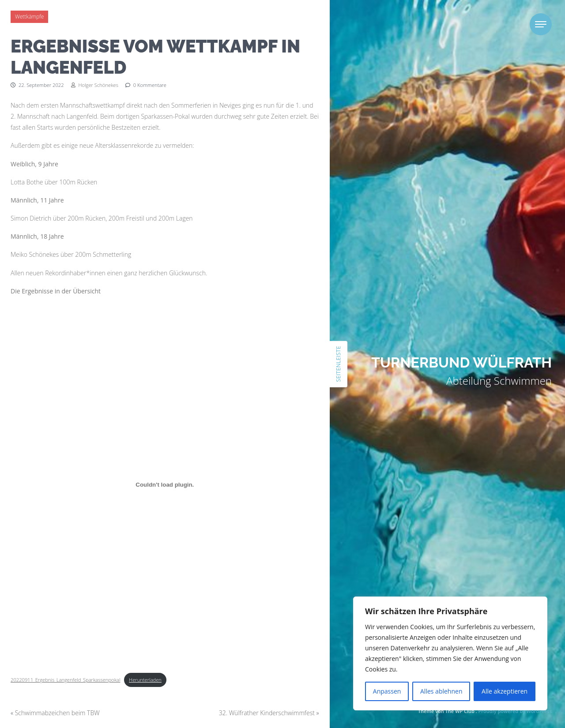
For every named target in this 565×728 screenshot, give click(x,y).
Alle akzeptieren (505, 691)
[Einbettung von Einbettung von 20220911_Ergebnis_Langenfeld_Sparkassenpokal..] (165, 484)
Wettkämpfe (29, 17)
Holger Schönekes (95, 85)
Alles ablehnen (441, 691)
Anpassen (387, 691)
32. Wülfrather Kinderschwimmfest (267, 713)
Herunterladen (145, 680)
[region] (450, 653)
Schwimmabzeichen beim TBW (57, 713)
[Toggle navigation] (541, 24)
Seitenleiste (338, 364)
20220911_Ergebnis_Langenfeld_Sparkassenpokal (66, 680)
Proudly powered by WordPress (515, 711)
